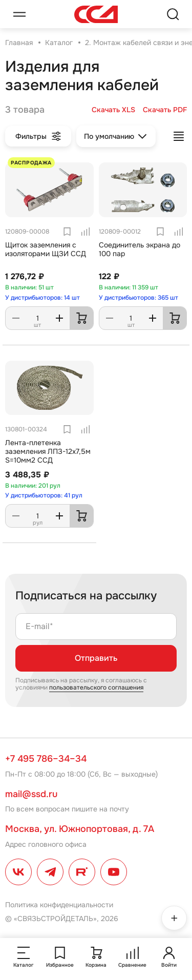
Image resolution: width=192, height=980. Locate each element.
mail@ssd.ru (31, 794)
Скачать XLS (113, 110)
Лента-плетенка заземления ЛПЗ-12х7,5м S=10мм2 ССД (48, 451)
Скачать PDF (165, 110)
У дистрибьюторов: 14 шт (42, 298)
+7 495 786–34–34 (46, 759)
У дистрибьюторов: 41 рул (44, 495)
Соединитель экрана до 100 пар (140, 249)
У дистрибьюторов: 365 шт (138, 298)
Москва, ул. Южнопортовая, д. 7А (80, 829)
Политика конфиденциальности (59, 905)
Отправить (96, 658)
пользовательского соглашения (96, 687)
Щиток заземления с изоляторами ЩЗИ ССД (46, 249)
